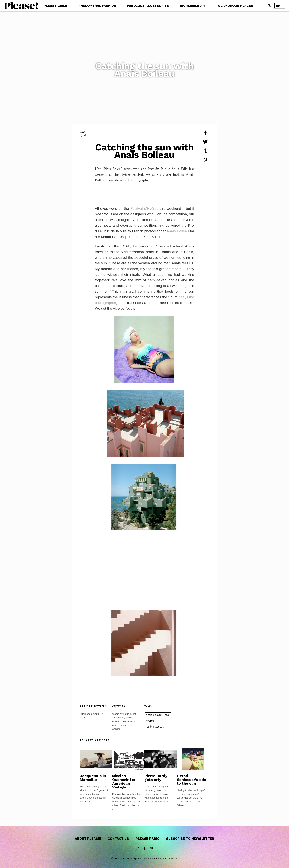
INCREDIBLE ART (194, 6)
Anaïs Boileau (178, 231)
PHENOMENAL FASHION (97, 6)
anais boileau (154, 715)
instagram (138, 849)
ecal (167, 715)
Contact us (118, 839)
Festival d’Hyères (144, 208)
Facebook (145, 849)
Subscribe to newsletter (190, 839)
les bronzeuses (155, 727)
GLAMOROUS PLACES (236, 6)
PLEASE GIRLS (56, 6)
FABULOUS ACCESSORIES (148, 6)
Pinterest (152, 849)
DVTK (174, 858)
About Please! (88, 839)
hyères (150, 721)
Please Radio (148, 839)
